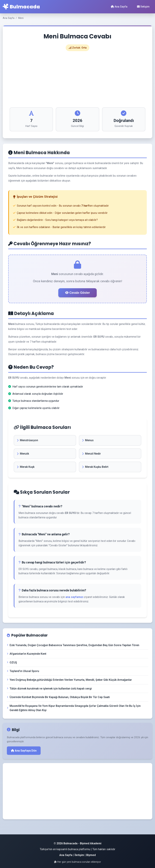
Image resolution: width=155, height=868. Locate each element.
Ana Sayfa (119, 7)
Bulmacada (21, 7)
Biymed (91, 855)
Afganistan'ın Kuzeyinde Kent (27, 654)
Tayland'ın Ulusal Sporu (23, 671)
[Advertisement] (77, 79)
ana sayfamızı (74, 597)
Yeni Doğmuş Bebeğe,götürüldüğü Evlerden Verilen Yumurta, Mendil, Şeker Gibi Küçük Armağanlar (69, 680)
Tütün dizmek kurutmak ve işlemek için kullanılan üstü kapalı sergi (49, 689)
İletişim (143, 7)
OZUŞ (12, 662)
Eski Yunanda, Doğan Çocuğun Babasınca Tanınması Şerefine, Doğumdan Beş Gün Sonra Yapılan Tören (73, 645)
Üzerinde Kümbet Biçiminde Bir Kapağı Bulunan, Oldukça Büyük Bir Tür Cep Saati (58, 697)
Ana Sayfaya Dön (24, 751)
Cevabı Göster (77, 293)
